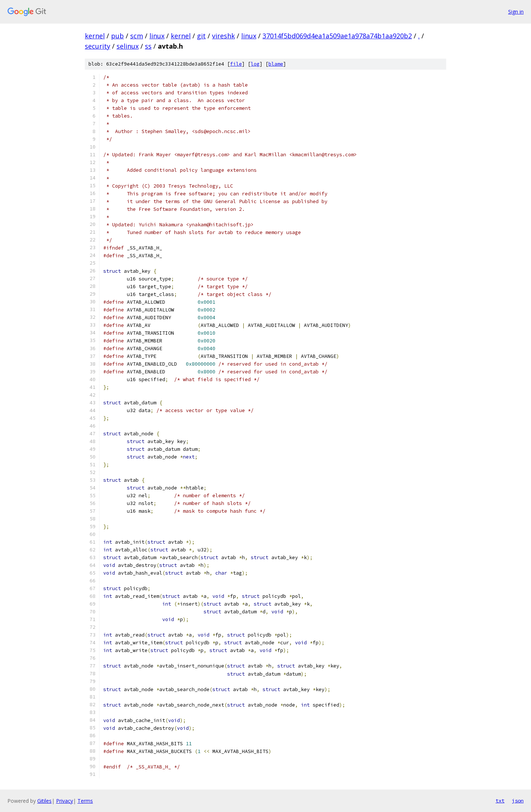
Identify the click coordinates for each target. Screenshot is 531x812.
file (236, 64)
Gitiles (44, 801)
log (255, 64)
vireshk (223, 36)
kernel (95, 36)
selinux (128, 46)
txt (500, 801)
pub (117, 36)
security (98, 46)
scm (137, 36)
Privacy (65, 801)
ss (148, 46)
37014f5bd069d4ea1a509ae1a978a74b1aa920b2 (337, 36)
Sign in (516, 12)
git (201, 36)
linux (157, 36)
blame (276, 64)
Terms (85, 801)
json (518, 801)
